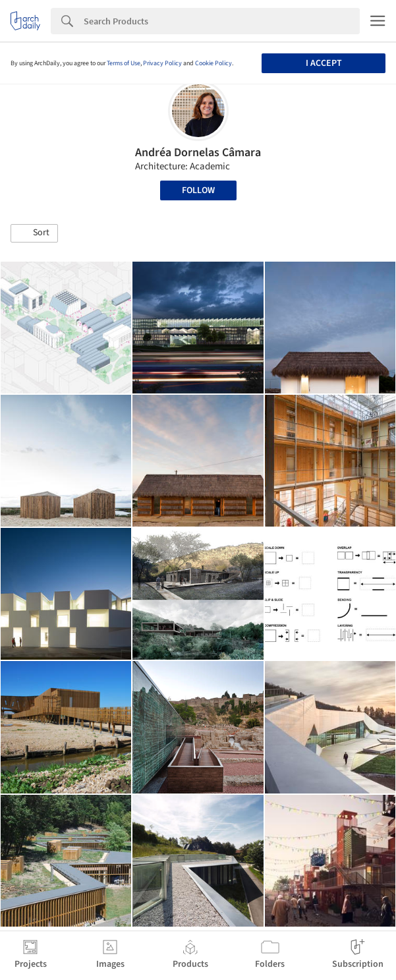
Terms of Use (124, 63)
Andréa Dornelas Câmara (198, 153)
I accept (324, 63)
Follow (198, 190)
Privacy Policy (162, 63)
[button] (34, 233)
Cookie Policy (213, 63)
